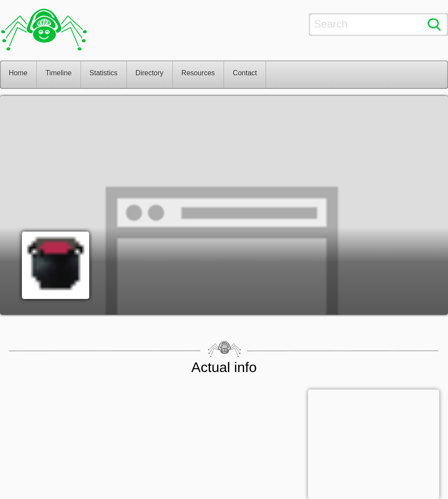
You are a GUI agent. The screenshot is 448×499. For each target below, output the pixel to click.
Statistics (104, 73)
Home (18, 73)
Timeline (59, 73)
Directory (150, 73)
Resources (198, 73)
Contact (245, 73)
